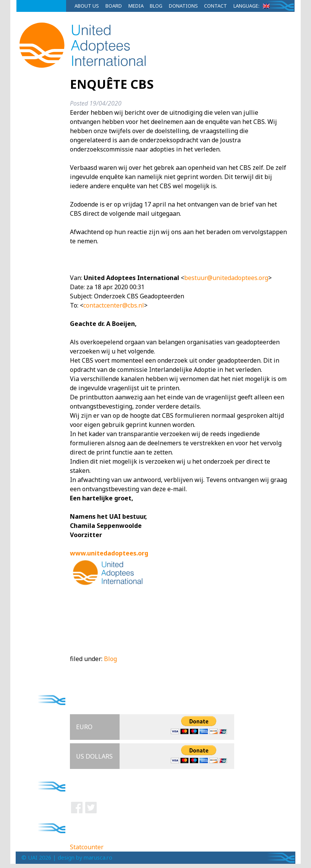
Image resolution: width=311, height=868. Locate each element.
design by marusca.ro (85, 857)
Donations (183, 6)
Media (136, 6)
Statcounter (87, 847)
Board (114, 6)
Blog (156, 6)
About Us (87, 6)
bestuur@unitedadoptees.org (226, 278)
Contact (215, 6)
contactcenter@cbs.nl (114, 305)
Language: (253, 6)
